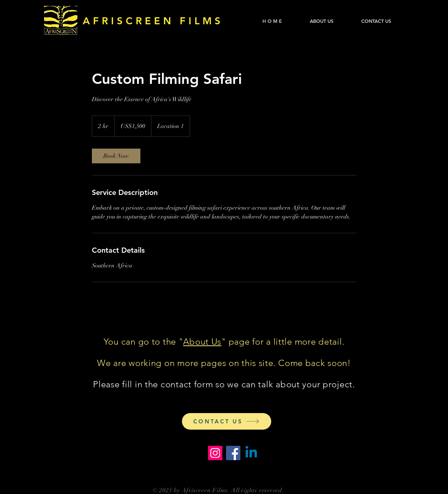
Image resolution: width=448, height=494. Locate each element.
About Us (202, 342)
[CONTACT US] (227, 421)
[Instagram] (215, 453)
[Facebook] (233, 453)
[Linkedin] (251, 453)
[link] (116, 156)
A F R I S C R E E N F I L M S (152, 21)
